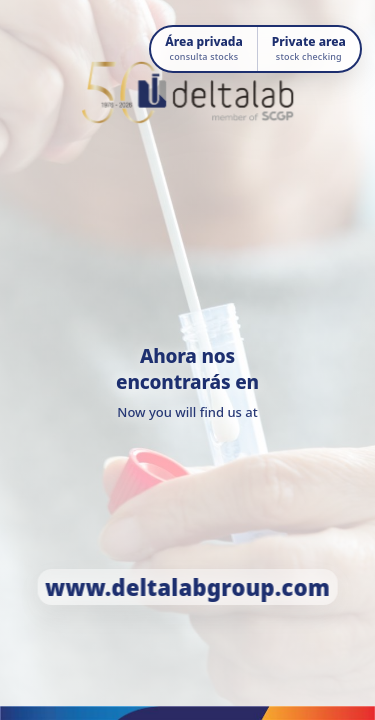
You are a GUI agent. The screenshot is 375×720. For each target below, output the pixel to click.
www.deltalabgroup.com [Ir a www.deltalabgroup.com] (187, 587)
